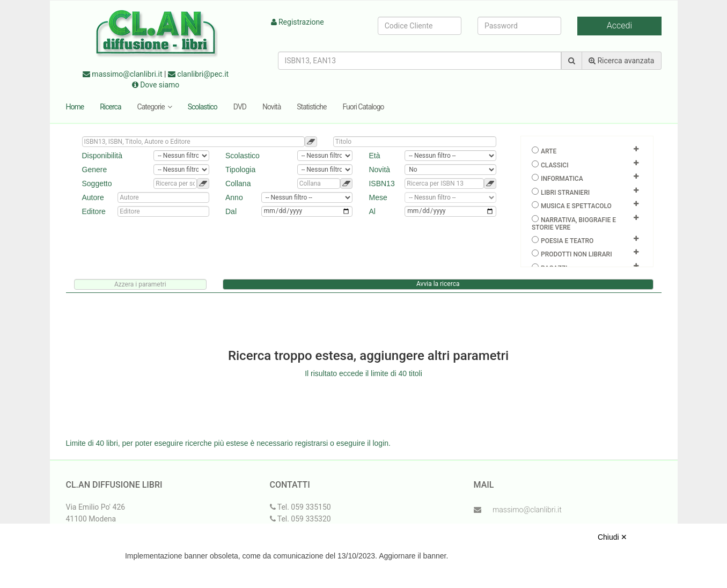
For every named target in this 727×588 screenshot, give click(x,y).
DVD (240, 107)
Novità (271, 107)
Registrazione (298, 22)
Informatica (562, 179)
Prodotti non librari (577, 254)
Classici (555, 165)
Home (75, 107)
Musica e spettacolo (576, 206)
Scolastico (203, 107)
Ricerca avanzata (622, 61)
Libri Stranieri (565, 193)
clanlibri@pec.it (198, 74)
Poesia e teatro (567, 241)
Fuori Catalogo (363, 107)
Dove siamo (156, 85)
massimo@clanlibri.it (123, 74)
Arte (549, 151)
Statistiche (311, 107)
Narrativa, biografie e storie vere (574, 224)
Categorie (155, 107)
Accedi (619, 25)
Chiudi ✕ (613, 537)
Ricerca (110, 107)
